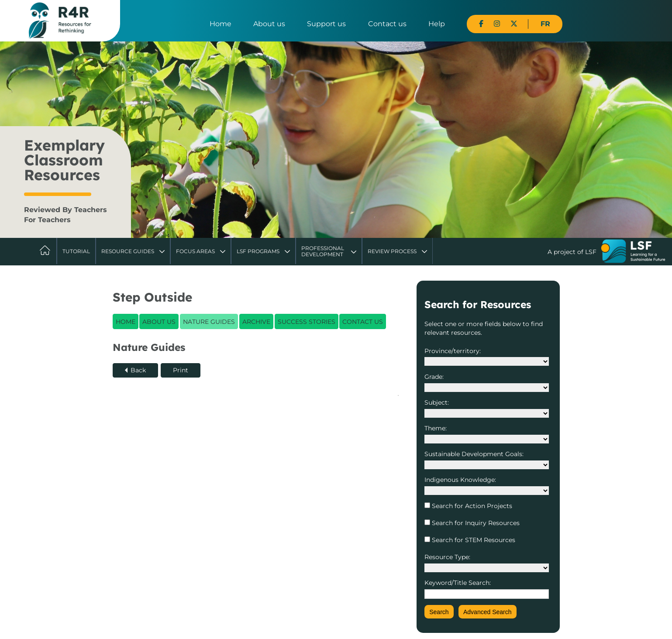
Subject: (437, 402)
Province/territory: (453, 351)
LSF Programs (258, 251)
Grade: (434, 377)
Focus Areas (195, 251)
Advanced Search (488, 612)
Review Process (392, 251)
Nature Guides (209, 322)
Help (437, 24)
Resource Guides (128, 251)
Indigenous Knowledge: (460, 480)
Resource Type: (447, 557)
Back (138, 370)
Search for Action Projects (471, 506)
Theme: (436, 428)
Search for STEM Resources (473, 540)
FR (545, 24)
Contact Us (363, 322)
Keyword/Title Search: (458, 583)
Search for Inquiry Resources (475, 523)
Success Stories (307, 322)
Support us (326, 24)
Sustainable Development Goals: (474, 454)
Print (181, 370)
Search (439, 612)
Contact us (387, 24)
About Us (159, 322)
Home (221, 24)
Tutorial (76, 251)
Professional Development (323, 251)
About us (269, 24)
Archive (256, 322)
